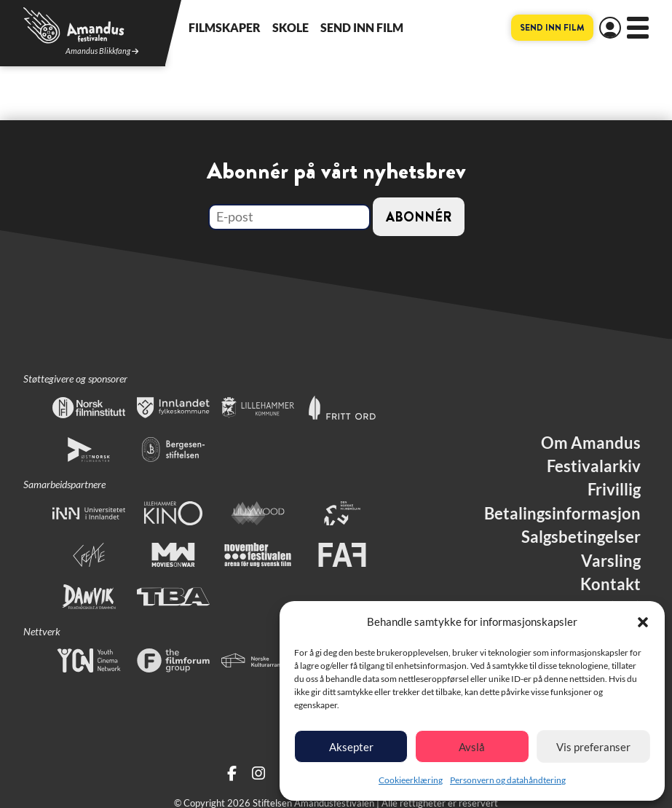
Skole (290, 27)
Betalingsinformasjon (562, 514)
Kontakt (610, 584)
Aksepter (351, 747)
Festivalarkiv (594, 466)
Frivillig (614, 490)
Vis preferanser (593, 747)
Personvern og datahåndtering (508, 780)
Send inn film (362, 27)
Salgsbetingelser (581, 537)
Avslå (472, 747)
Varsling (611, 561)
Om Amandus (591, 443)
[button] (643, 622)
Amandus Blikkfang (102, 51)
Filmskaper (225, 27)
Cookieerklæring (411, 780)
